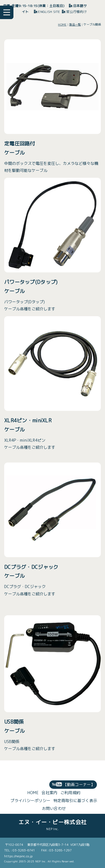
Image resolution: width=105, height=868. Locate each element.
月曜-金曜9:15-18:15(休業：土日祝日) (34, 6)
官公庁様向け (74, 12)
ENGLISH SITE (47, 12)
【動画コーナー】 (73, 784)
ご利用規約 (70, 793)
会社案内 (49, 793)
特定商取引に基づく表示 (75, 800)
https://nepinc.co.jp (18, 856)
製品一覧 (75, 24)
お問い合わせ (54, 808)
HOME (62, 24)
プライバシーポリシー (30, 800)
